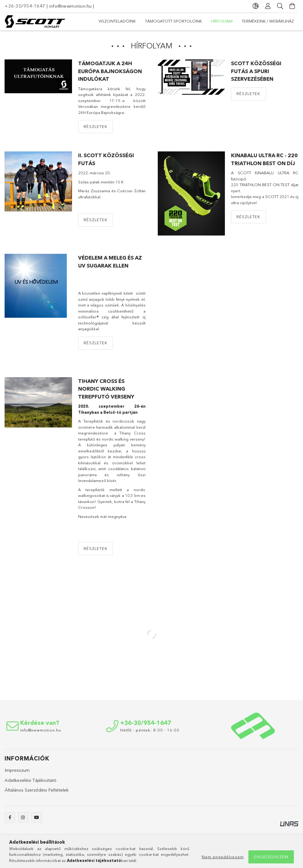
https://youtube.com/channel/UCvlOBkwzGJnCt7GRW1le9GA (37, 820)
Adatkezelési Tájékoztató (31, 783)
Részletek (96, 129)
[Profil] (268, 6)
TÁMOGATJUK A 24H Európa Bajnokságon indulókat (110, 74)
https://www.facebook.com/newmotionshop (10, 820)
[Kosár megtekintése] (292, 6)
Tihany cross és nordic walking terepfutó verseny (106, 392)
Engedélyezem (271, 857)
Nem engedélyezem (223, 857)
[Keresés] (280, 6)
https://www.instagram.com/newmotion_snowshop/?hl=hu (23, 820)
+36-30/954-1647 (25, 6)
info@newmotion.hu (70, 6)
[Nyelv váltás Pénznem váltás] (256, 6)
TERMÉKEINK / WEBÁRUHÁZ (125, 21)
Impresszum (17, 773)
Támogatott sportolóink (219, 21)
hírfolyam (171, 21)
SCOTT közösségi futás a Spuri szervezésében (256, 74)
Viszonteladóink (275, 21)
